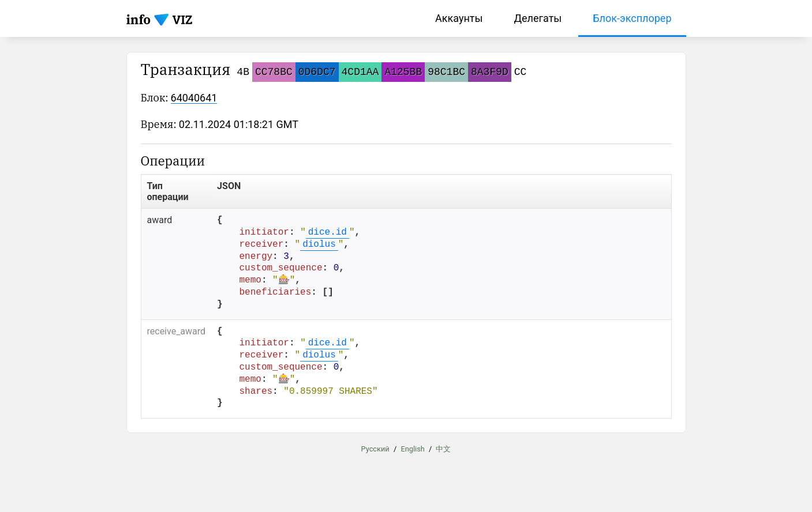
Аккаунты (459, 18)
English (412, 449)
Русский (375, 449)
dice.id (328, 232)
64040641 (194, 98)
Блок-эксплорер (632, 18)
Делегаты (538, 18)
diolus (319, 244)
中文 (443, 449)
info (139, 19)
